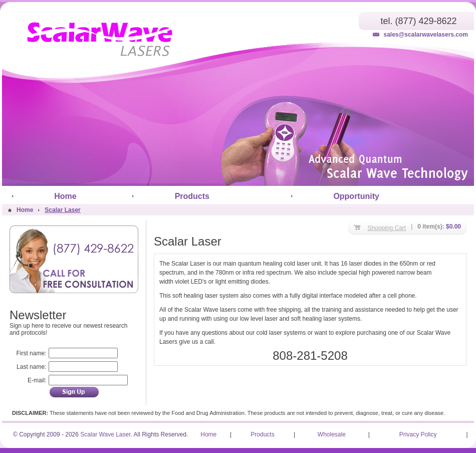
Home (65, 196)
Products (192, 196)
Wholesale (332, 434)
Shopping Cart (387, 228)
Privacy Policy (418, 434)
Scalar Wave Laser (105, 434)
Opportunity (356, 196)
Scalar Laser (62, 210)
